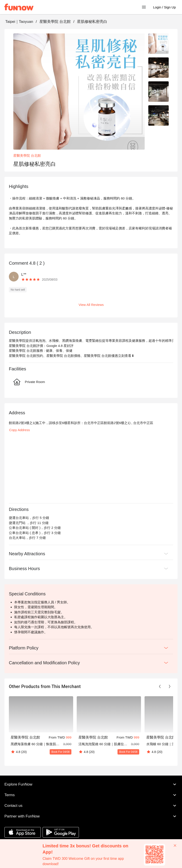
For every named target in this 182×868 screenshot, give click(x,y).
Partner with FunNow (91, 816)
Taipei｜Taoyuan (19, 22)
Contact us (91, 806)
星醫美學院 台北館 (55, 22)
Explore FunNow (91, 784)
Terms (91, 795)
